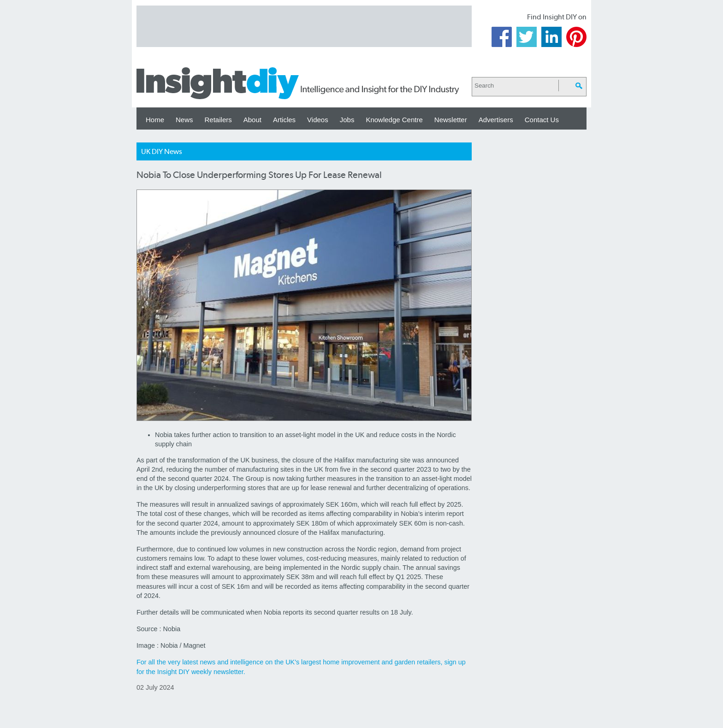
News (184, 120)
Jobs (347, 120)
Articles (284, 120)
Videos (318, 120)
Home (155, 120)
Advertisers (496, 120)
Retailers (218, 120)
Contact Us (542, 120)
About (252, 120)
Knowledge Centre (394, 120)
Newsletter (451, 120)
